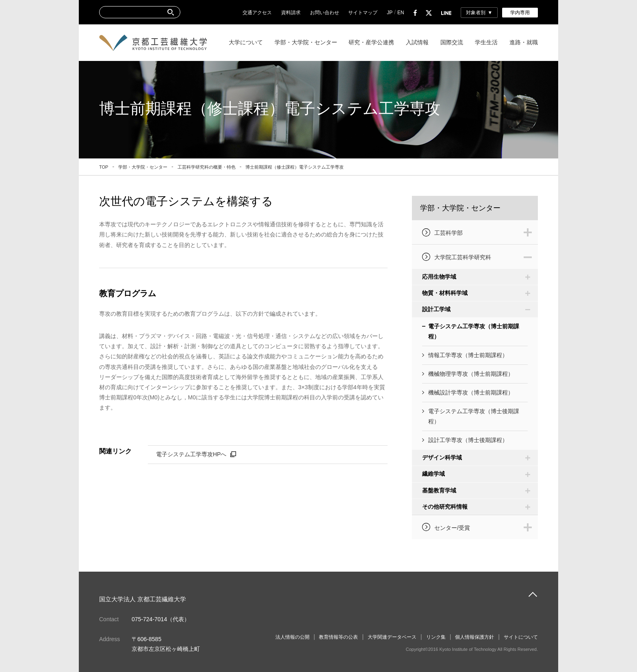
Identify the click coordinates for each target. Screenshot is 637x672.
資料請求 (291, 13)
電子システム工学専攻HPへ (191, 454)
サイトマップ (363, 13)
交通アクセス (257, 13)
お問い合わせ (325, 13)
